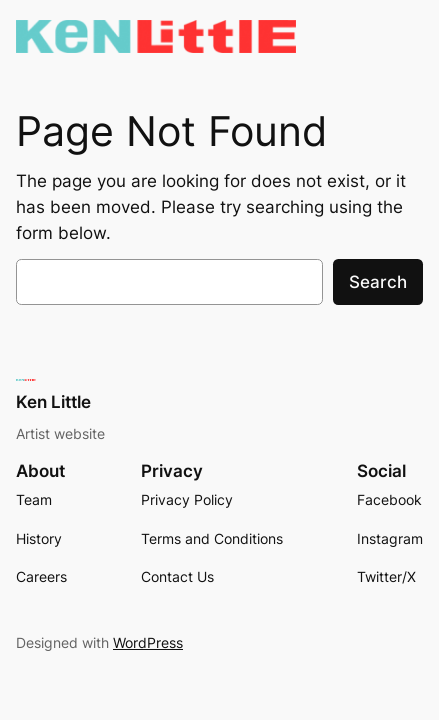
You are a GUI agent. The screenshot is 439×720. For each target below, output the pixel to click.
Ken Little (53, 402)
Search (378, 282)
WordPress (148, 642)
